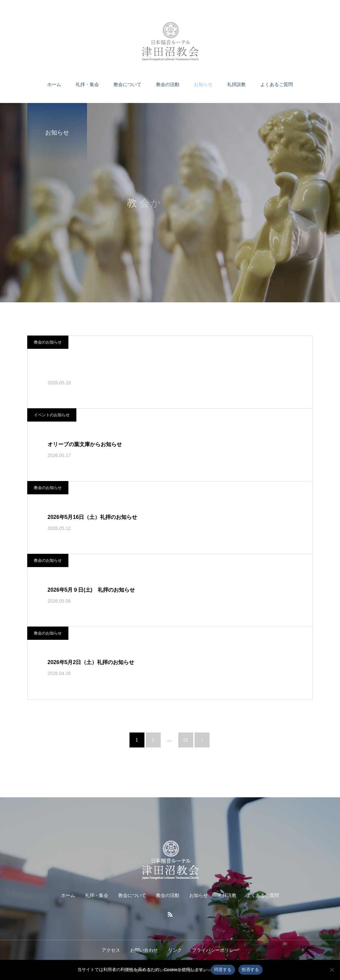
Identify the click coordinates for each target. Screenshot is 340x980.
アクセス (111, 950)
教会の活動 (168, 84)
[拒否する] (332, 970)
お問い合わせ (144, 950)
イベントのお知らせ (52, 415)
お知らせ (203, 84)
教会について (127, 84)
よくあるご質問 (277, 84)
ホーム (54, 84)
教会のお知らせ (48, 342)
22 (186, 740)
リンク (175, 950)
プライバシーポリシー (215, 950)
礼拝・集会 (87, 84)
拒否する (251, 970)
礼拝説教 (236, 84)
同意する (223, 970)
